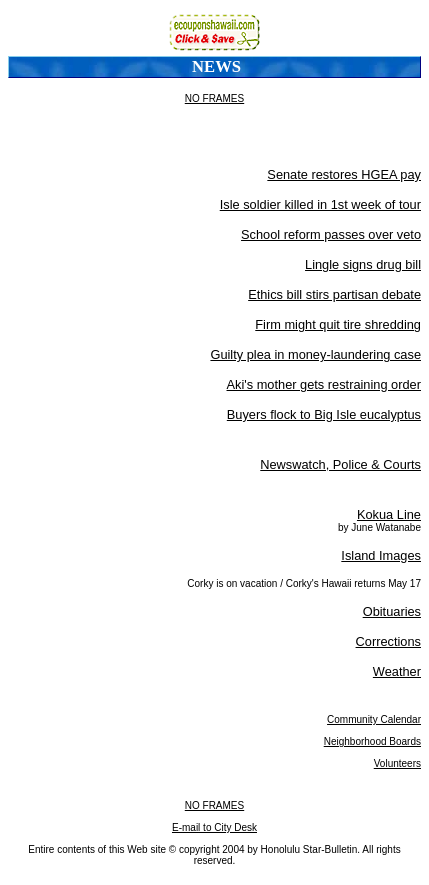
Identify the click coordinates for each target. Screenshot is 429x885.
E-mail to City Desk (214, 827)
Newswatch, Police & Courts (340, 464)
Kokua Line (389, 514)
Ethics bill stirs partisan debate (334, 294)
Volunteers (397, 763)
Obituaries (392, 611)
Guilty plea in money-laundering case (315, 354)
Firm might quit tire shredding (338, 324)
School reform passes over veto (331, 234)
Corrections (388, 641)
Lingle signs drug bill (363, 264)
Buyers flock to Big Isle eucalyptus (324, 414)
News (216, 66)
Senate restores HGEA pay (344, 174)
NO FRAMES (214, 98)
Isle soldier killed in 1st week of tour (320, 204)
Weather (397, 671)
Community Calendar (374, 719)
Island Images (381, 555)
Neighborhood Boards (372, 741)
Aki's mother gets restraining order (324, 384)
